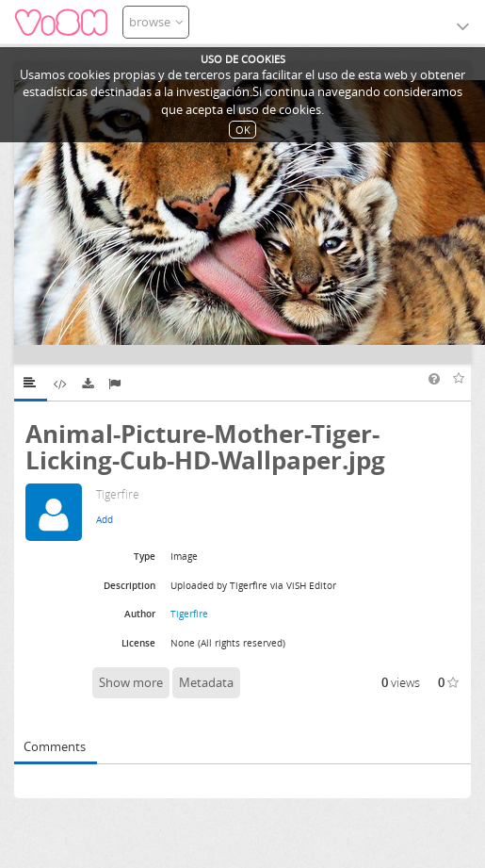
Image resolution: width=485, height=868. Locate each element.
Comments (55, 746)
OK (243, 130)
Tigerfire (189, 614)
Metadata (206, 682)
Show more (131, 682)
